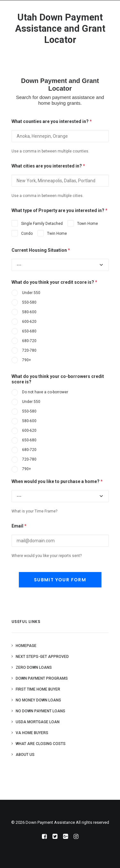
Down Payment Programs (42, 678)
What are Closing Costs (41, 744)
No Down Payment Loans (40, 711)
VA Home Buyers (32, 733)
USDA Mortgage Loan (38, 722)
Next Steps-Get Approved (42, 657)
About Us (25, 755)
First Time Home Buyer (38, 689)
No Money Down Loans (38, 700)
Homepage (26, 646)
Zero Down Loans (34, 667)
